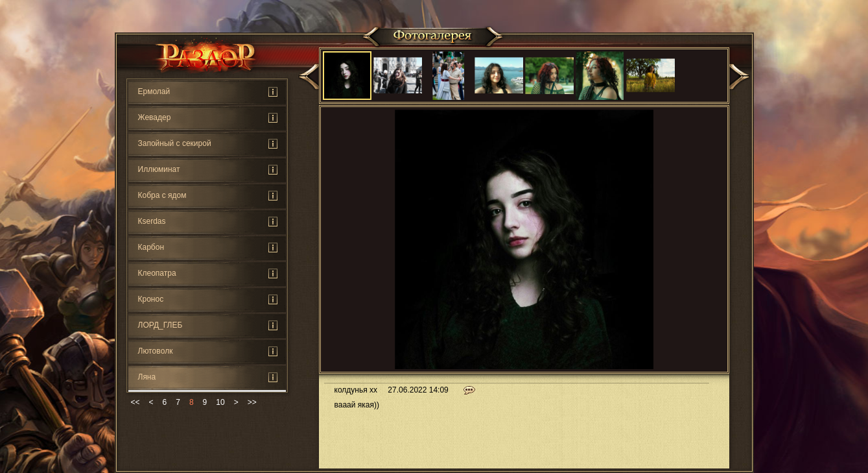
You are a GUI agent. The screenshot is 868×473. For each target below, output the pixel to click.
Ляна (147, 377)
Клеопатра (157, 273)
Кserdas (152, 221)
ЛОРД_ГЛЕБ (160, 325)
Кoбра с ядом (162, 195)
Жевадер (155, 117)
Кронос (151, 299)
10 (220, 402)
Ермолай (154, 91)
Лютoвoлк (156, 351)
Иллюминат (159, 169)
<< (135, 402)
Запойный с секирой (175, 143)
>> (252, 402)
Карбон (151, 247)
